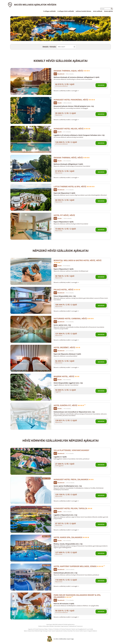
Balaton (26, 631)
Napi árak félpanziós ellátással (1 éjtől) (67, 354)
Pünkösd (63, 629)
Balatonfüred (31, 631)
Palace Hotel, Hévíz (67, 290)
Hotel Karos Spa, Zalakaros (71, 537)
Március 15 (52, 629)
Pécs (74, 631)
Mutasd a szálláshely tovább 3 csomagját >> (66, 501)
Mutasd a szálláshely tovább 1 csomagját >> (66, 367)
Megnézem (101, 85)
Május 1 (47, 629)
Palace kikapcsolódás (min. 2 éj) (65, 296)
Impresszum (80, 626)
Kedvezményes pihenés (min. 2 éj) (65, 573)
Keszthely (70, 631)
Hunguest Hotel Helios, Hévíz (72, 129)
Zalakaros (95, 631)
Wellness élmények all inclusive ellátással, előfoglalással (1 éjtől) (76, 77)
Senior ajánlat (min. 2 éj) (62, 325)
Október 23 (58, 629)
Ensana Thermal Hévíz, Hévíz (72, 158)
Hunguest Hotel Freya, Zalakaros (74, 479)
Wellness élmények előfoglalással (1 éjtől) (68, 164)
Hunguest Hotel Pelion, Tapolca (73, 508)
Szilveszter (68, 629)
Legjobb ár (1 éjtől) (60, 457)
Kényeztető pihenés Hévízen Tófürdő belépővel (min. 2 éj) (74, 106)
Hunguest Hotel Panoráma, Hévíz (74, 100)
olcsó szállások (98, 11)
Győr (50, 631)
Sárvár (78, 631)
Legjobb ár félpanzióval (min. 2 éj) (65, 515)
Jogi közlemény (65, 626)
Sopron (85, 631)
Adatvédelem (57, 626)
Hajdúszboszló (59, 631)
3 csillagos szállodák (49, 11)
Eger (41, 631)
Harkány (65, 631)
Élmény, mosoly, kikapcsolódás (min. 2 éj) (68, 544)
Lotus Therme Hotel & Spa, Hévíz (74, 186)
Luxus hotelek (90, 629)
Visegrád (90, 631)
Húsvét (37, 629)
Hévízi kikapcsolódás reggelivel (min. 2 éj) (68, 383)
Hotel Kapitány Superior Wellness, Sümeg (79, 566)
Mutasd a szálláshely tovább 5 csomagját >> (66, 311)
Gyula (53, 631)
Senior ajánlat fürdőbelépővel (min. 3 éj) (68, 486)
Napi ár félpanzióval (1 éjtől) (64, 222)
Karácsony (42, 629)
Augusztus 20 (31, 629)
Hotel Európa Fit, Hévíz (70, 405)
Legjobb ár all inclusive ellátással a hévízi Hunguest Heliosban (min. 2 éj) (79, 135)
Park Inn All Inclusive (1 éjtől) (64, 604)
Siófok (81, 631)
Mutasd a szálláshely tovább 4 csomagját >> (66, 530)
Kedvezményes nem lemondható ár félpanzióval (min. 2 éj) (74, 412)
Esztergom (46, 631)
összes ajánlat (108, 11)
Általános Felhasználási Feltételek (46, 626)
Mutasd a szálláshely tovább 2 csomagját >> (66, 91)
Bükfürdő (37, 631)
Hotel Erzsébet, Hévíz (67, 347)
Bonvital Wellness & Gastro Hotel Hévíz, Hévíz (78, 261)
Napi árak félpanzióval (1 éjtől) (64, 193)
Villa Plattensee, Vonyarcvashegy (71, 450)
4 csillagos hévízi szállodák (66, 11)
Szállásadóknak (73, 626)
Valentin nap (75, 629)
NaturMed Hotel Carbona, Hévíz (74, 318)
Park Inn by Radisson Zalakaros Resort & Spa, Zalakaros (77, 596)
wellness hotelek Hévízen (83, 11)
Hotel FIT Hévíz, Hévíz (64, 215)
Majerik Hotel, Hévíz (67, 376)
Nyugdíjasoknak (82, 629)
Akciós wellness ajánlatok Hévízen (35, 5)
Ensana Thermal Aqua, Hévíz (72, 71)
